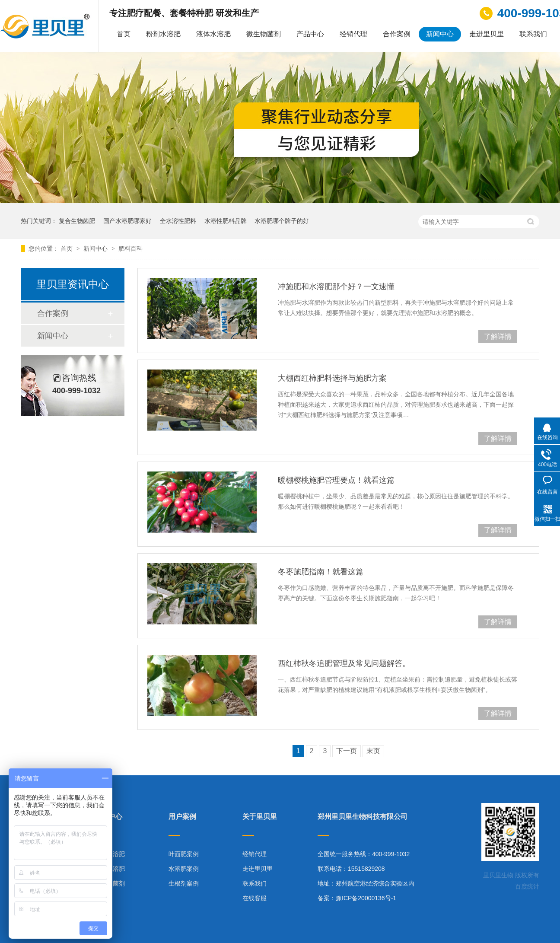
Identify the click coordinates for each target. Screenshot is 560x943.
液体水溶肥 (213, 34)
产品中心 (310, 34)
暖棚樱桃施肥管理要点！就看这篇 (336, 480)
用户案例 (182, 817)
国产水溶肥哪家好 (127, 221)
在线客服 (255, 898)
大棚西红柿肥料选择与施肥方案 (332, 378)
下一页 (347, 751)
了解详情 (498, 336)
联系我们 (533, 34)
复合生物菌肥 (77, 221)
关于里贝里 (260, 817)
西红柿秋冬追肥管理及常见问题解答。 (344, 663)
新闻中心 (440, 34)
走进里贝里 (487, 34)
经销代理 (353, 34)
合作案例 (397, 34)
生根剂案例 (184, 883)
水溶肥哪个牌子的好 (282, 221)
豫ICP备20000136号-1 (366, 898)
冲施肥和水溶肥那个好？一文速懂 (336, 287)
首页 (124, 34)
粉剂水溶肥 (163, 34)
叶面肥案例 (184, 854)
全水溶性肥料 (178, 221)
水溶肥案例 (184, 869)
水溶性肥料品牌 (226, 221)
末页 (373, 751)
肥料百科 (130, 248)
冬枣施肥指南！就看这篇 (321, 572)
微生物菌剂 (264, 34)
